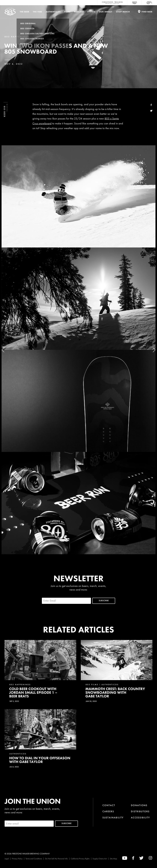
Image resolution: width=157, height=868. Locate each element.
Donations (139, 805)
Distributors (140, 811)
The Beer (25, 12)
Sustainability (113, 818)
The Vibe (38, 12)
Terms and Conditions (34, 859)
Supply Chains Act (100, 859)
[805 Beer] (135, 3)
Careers (108, 811)
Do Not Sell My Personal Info (56, 859)
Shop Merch (123, 12)
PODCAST (79, 12)
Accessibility (140, 818)
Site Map (113, 859)
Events (91, 12)
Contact (109, 805)
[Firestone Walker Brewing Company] (112, 3)
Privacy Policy (17, 859)
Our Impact (106, 12)
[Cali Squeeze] (149, 3)
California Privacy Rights (80, 859)
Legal (7, 859)
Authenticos (53, 12)
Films (67, 12)
